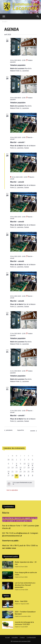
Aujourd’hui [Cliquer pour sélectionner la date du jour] (20, 430)
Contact (22, 638)
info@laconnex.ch (23, 533)
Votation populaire (18, 65)
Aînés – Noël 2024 (21, 601)
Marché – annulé (17, 182)
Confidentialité (31, 638)
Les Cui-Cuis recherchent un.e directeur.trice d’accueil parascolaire (25, 585)
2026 (29, 641)
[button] (4, 16)
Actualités (15, 638)
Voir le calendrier (12, 490)
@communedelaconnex (12, 536)
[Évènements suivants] (33, 431)
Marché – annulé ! (18, 142)
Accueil (4, 22)
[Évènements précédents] (8, 430)
